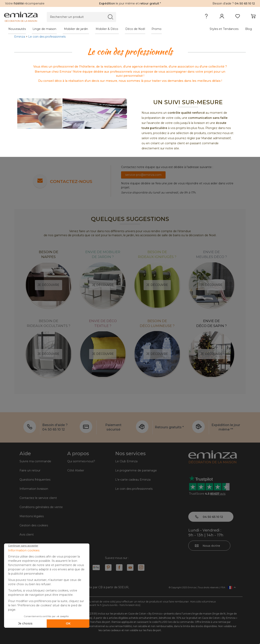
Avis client (27, 535)
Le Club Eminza (126, 461)
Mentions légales (32, 516)
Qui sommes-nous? (81, 461)
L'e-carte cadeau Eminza (133, 480)
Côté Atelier (76, 470)
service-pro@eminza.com (143, 175)
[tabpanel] (99, 29)
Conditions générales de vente (41, 507)
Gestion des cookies (34, 525)
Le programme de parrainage (136, 470)
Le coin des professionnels (47, 37)
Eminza (20, 37)
